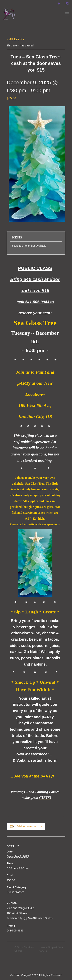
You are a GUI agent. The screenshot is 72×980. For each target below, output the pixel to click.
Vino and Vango (19, 975)
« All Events (15, 39)
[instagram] (67, 4)
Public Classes (16, 892)
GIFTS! (45, 798)
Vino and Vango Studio (20, 908)
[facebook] (59, 4)
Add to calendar (27, 826)
